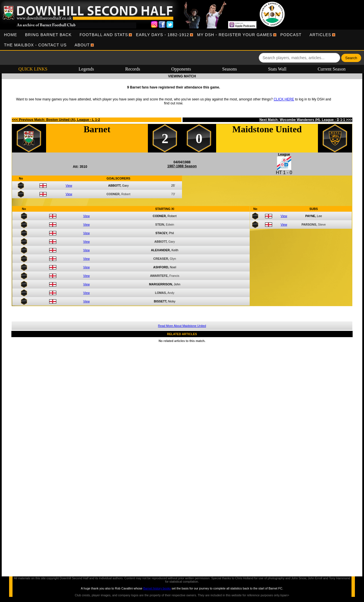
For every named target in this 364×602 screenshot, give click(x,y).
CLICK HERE (284, 99)
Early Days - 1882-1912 (163, 35)
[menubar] (182, 40)
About (82, 45)
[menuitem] (11, 35)
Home (11, 35)
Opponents (181, 69)
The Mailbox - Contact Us (35, 45)
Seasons (229, 69)
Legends (86, 69)
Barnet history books (157, 588)
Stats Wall (277, 69)
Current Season (332, 69)
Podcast (291, 35)
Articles (320, 35)
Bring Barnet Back (48, 35)
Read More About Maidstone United (182, 326)
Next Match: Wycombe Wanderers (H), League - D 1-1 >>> (306, 120)
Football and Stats (104, 35)
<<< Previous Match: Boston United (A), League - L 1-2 (56, 120)
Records (133, 69)
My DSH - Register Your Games (235, 35)
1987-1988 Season (182, 166)
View (69, 185)
